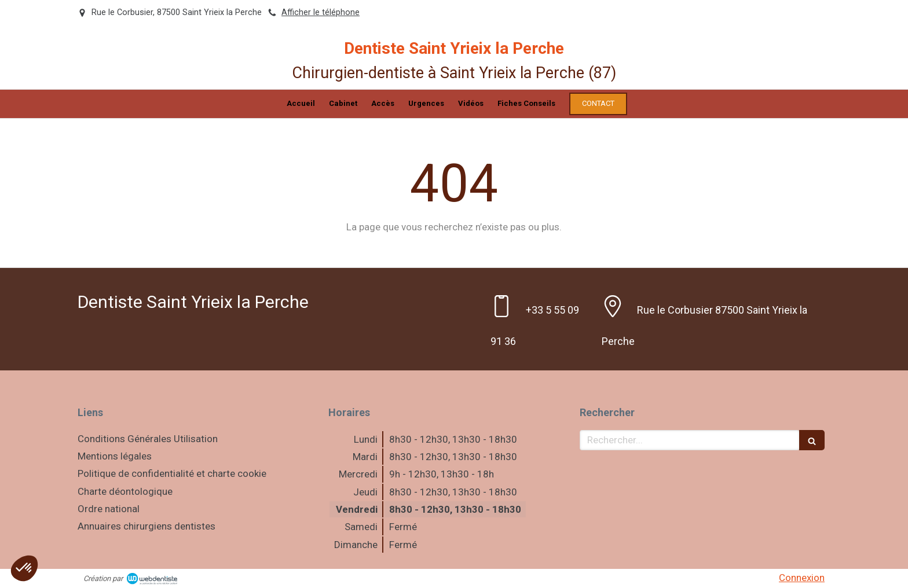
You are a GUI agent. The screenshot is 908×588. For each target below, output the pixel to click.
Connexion (802, 578)
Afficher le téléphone (321, 12)
